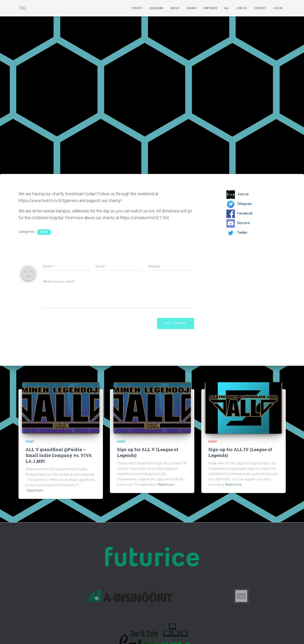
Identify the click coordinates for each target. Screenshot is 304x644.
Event (44, 232)
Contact (260, 8)
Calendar (156, 8)
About (175, 8)
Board (192, 8)
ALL (227, 8)
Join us (241, 8)
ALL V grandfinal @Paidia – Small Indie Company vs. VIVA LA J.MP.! (59, 455)
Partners (210, 8)
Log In (278, 8)
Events (137, 8)
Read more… (36, 490)
